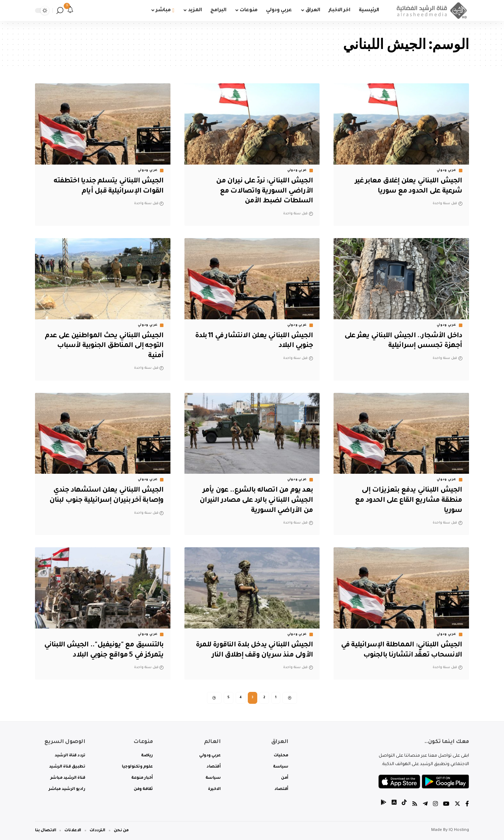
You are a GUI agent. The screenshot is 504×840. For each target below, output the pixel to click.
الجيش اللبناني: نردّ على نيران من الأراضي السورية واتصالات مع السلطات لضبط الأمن (263, 191)
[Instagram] (435, 805)
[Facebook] (467, 805)
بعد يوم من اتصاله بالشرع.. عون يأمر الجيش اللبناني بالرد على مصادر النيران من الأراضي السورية (254, 501)
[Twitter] (457, 805)
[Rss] (415, 805)
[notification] (70, 11)
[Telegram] (425, 805)
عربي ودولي (447, 171)
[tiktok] (404, 805)
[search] (60, 11)
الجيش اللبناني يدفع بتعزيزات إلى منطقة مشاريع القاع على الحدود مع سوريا (407, 501)
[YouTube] (446, 805)
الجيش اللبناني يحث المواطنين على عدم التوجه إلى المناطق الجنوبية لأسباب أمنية (110, 346)
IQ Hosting (459, 830)
